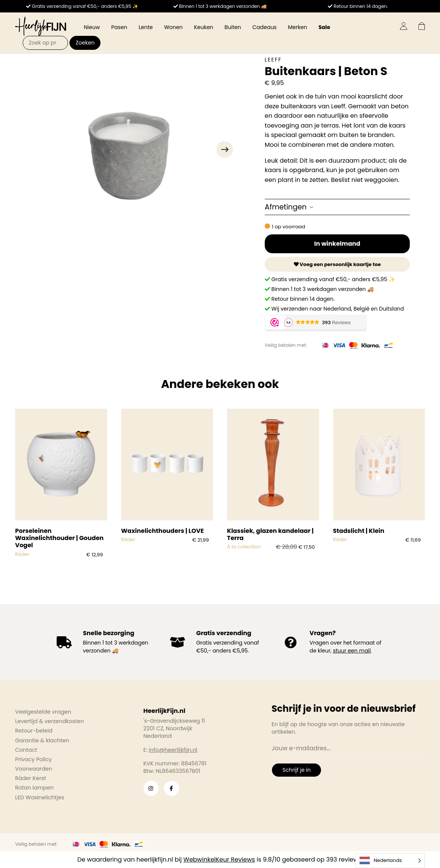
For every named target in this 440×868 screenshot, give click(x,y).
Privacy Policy (33, 759)
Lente (146, 27)
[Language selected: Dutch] (390, 861)
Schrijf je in (296, 770)
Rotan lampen (34, 788)
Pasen (119, 27)
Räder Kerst (31, 778)
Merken (297, 27)
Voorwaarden (34, 769)
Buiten (233, 27)
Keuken (204, 27)
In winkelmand (337, 244)
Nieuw (92, 27)
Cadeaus (264, 27)
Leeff (273, 60)
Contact (26, 750)
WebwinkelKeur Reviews (219, 860)
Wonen (173, 27)
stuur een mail (352, 651)
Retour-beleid (34, 731)
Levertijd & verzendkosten (49, 721)
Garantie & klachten (42, 740)
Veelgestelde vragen (43, 712)
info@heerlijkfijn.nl (173, 750)
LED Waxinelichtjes (40, 797)
